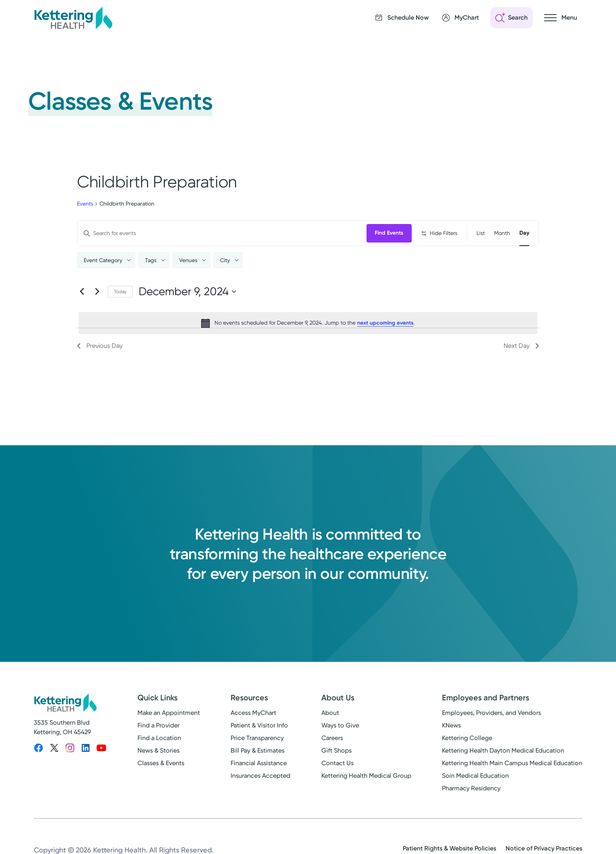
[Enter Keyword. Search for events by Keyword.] (222, 233)
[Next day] (97, 292)
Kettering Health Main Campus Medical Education (512, 763)
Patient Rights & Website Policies (449, 848)
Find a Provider (159, 725)
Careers (332, 738)
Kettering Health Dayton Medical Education (503, 750)
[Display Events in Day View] (524, 233)
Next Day (521, 346)
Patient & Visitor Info (259, 725)
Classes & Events (161, 763)
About (330, 713)
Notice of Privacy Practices (544, 848)
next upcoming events (385, 323)
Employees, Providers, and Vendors (491, 713)
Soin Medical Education (475, 776)
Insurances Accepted (260, 776)
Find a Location (159, 738)
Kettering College (467, 738)
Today (120, 292)
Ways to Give (340, 725)
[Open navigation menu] (561, 18)
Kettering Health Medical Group (366, 776)
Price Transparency (257, 738)
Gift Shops (336, 750)
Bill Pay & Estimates (258, 750)
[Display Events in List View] (481, 233)
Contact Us (337, 763)
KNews (451, 725)
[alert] (308, 323)
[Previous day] (82, 292)
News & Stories (159, 750)
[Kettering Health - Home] (73, 18)
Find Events (389, 233)
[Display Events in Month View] (502, 233)
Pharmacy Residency (471, 788)
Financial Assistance (259, 763)
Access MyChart (253, 713)
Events (85, 204)
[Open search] (511, 18)
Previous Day (100, 346)
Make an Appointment (169, 713)
